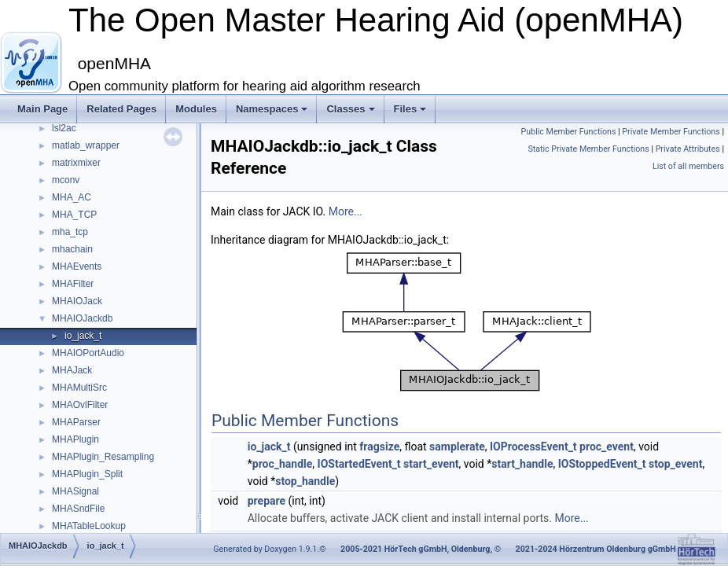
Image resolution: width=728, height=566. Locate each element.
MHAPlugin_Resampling (103, 457)
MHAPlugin (75, 439)
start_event (431, 464)
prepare (267, 501)
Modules (196, 109)
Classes (350, 109)
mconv (66, 180)
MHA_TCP (74, 215)
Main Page (42, 109)
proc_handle (283, 464)
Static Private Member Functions (588, 149)
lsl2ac (64, 128)
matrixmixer (76, 163)
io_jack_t (83, 336)
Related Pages (121, 109)
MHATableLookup (89, 526)
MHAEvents (77, 266)
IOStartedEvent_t (359, 464)
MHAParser (76, 422)
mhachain (72, 249)
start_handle (522, 464)
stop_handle (305, 481)
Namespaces (272, 109)
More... (346, 211)
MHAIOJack (77, 301)
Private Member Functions (671, 132)
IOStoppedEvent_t (602, 464)
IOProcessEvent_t (533, 447)
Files (410, 109)
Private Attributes (688, 149)
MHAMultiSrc (79, 388)
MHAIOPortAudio (88, 353)
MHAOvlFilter (80, 405)
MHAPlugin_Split (87, 474)
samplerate (457, 447)
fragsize (379, 447)
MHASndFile (78, 509)
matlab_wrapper (86, 145)
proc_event (607, 447)
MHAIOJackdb (82, 318)
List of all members (688, 166)
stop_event (675, 464)
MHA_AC (72, 197)
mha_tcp (70, 232)
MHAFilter (73, 284)
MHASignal (75, 491)
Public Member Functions (569, 132)
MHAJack (72, 370)
